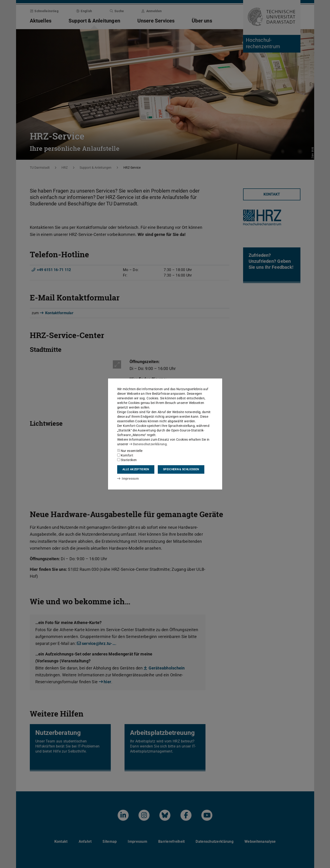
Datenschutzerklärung (148, 444)
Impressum (128, 479)
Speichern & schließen (181, 469)
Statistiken (127, 460)
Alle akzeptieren (136, 469)
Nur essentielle (130, 451)
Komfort (125, 455)
